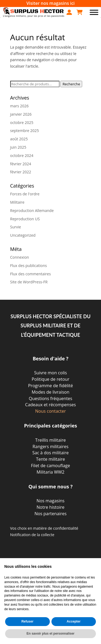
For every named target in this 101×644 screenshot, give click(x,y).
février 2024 (21, 164)
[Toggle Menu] (94, 12)
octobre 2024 (22, 155)
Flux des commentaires (31, 274)
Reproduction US (25, 219)
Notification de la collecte (32, 535)
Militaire (17, 202)
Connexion (20, 257)
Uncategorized (23, 235)
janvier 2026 (21, 114)
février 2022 (21, 172)
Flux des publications (29, 266)
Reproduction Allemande (32, 211)
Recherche (71, 84)
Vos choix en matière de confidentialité (44, 528)
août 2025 (19, 139)
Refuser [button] (27, 621)
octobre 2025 (22, 122)
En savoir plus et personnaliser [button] (50, 634)
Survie (16, 227)
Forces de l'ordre (25, 194)
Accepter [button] (74, 621)
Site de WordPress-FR (29, 282)
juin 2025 (18, 147)
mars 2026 (20, 106)
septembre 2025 (25, 131)
